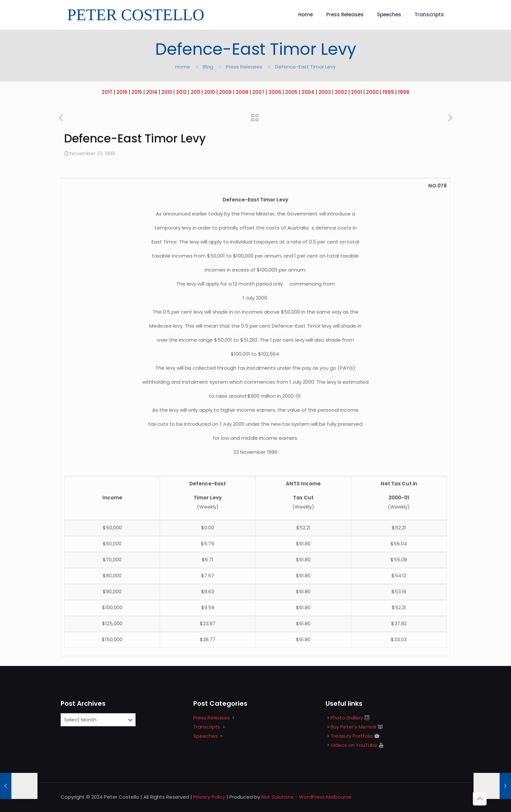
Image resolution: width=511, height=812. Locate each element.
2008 (242, 92)
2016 (122, 92)
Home (183, 67)
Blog (208, 67)
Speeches (205, 736)
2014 (152, 92)
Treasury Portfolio (352, 736)
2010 (210, 92)
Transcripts (207, 727)
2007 (258, 92)
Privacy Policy (209, 797)
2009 (225, 92)
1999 (388, 92)
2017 (107, 92)
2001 (357, 92)
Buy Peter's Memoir (353, 727)
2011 (195, 92)
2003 (325, 92)
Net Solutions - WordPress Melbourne (307, 797)
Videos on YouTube (354, 745)
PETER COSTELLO (136, 15)
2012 (181, 92)
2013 (167, 92)
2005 (291, 92)
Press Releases (244, 67)
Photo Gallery (347, 718)
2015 (137, 92)
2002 (341, 92)
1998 (404, 92)
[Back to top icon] (480, 799)
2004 (308, 92)
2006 (275, 92)
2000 (372, 92)
